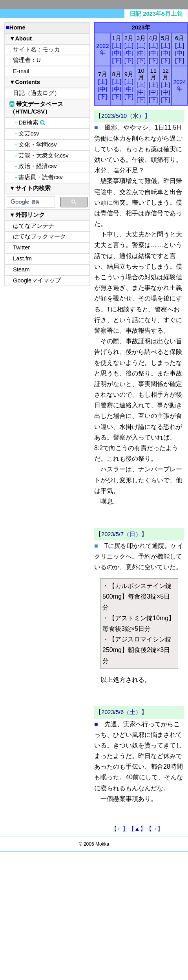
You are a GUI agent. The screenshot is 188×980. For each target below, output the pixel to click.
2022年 (103, 49)
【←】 (120, 829)
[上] (117, 46)
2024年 (180, 85)
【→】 (155, 829)
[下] (117, 60)
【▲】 (137, 829)
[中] (117, 53)
